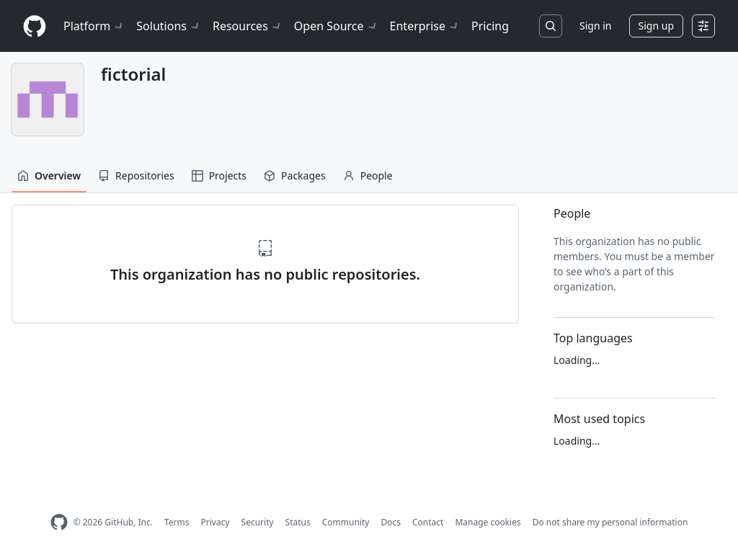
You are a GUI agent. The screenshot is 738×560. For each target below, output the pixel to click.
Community (346, 522)
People (368, 175)
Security (258, 522)
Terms (177, 522)
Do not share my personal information (610, 522)
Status (298, 522)
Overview (49, 175)
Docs (391, 522)
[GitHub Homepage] (59, 522)
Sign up (656, 26)
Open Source (336, 26)
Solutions (169, 26)
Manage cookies (488, 522)
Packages (295, 175)
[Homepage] (35, 26)
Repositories (136, 175)
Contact (428, 522)
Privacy (215, 522)
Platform (94, 26)
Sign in (595, 26)
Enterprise (425, 26)
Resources (248, 26)
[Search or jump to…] (551, 26)
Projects (219, 175)
